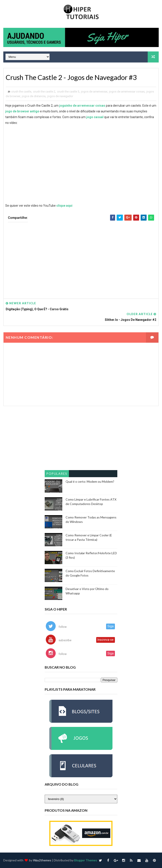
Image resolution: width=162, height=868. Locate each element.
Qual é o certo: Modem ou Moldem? (90, 482)
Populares (57, 474)
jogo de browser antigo (22, 111)
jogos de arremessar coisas (127, 92)
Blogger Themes (86, 860)
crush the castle (21, 92)
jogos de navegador (60, 96)
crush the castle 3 (68, 92)
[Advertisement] (81, 257)
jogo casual (95, 117)
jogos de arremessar (94, 92)
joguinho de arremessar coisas (82, 106)
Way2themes (42, 860)
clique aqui (64, 206)
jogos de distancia (34, 96)
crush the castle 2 (44, 92)
